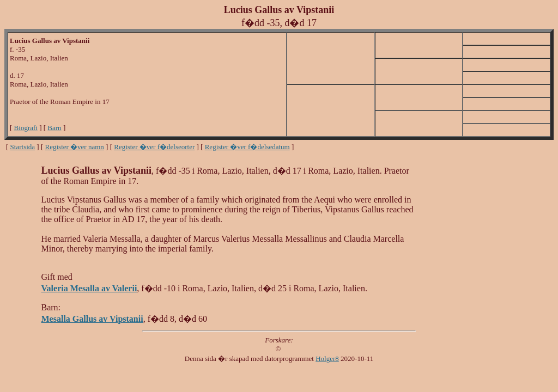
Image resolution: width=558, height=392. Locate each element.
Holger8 (327, 359)
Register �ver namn (75, 147)
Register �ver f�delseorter (154, 147)
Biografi (26, 128)
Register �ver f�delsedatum (247, 147)
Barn (54, 128)
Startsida (23, 147)
